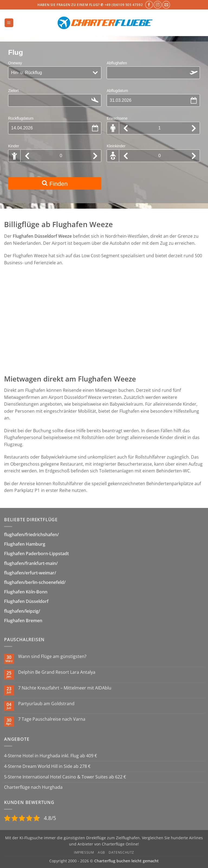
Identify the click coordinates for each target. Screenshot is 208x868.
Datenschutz (121, 852)
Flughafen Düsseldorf (26, 601)
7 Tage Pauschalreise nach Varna (52, 719)
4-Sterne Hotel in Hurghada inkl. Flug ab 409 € (51, 756)
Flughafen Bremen (23, 621)
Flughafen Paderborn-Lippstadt (36, 554)
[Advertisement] (104, 324)
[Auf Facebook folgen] (149, 5)
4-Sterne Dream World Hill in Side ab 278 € (47, 766)
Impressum (84, 852)
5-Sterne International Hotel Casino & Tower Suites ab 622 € (65, 777)
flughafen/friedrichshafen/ (31, 535)
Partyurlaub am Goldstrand (46, 704)
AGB (101, 852)
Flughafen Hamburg (25, 544)
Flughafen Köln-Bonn (26, 592)
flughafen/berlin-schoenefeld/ (35, 582)
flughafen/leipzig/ (22, 611)
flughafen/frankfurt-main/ (31, 563)
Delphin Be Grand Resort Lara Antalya (57, 672)
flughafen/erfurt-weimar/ (30, 573)
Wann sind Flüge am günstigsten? (52, 656)
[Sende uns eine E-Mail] (166, 5)
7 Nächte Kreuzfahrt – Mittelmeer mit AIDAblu (65, 688)
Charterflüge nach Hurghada (33, 787)
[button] (9, 23)
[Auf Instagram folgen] (157, 5)
